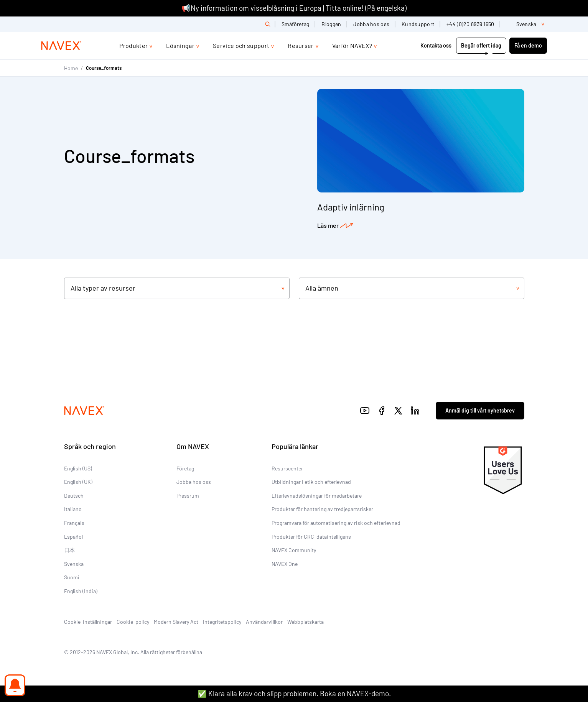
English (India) (81, 591)
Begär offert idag (481, 45)
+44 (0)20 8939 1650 (470, 24)
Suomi (72, 577)
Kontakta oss (436, 45)
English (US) (78, 468)
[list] (527, 24)
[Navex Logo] (61, 46)
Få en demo (528, 45)
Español (73, 537)
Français (74, 523)
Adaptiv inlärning (351, 207)
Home (71, 68)
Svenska (74, 564)
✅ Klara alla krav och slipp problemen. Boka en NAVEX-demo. (294, 693)
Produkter (133, 45)
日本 (69, 550)
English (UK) (78, 482)
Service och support (241, 45)
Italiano (73, 509)
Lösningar (180, 45)
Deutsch (74, 496)
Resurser (301, 45)
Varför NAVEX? (352, 45)
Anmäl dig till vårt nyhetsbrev (480, 410)
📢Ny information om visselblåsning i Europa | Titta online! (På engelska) (294, 8)
